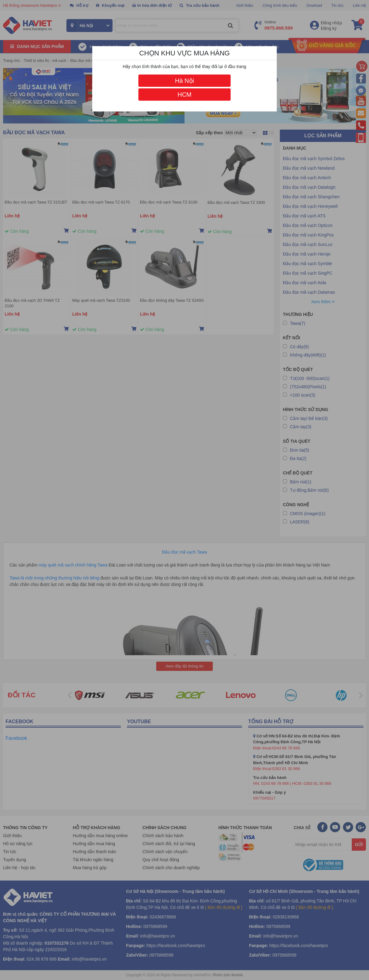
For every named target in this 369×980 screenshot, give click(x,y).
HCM (184, 95)
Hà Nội (184, 81)
